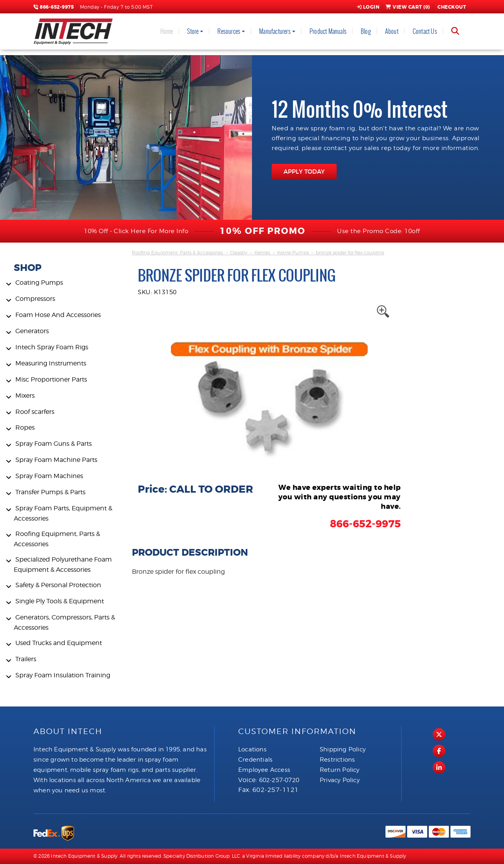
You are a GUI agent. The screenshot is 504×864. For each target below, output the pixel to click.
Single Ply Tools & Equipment (60, 601)
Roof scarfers (35, 412)
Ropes (25, 427)
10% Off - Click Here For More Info (136, 231)
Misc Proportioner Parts (51, 379)
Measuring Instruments (51, 363)
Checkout (451, 7)
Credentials (255, 760)
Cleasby (239, 253)
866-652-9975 (54, 7)
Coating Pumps (39, 283)
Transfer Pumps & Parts (50, 492)
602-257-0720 (279, 780)
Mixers (25, 396)
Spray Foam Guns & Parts (54, 444)
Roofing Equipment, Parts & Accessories (177, 253)
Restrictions (337, 760)
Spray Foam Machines (49, 476)
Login (368, 7)
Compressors (35, 299)
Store (193, 31)
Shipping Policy (343, 749)
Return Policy (340, 770)
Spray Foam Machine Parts (56, 460)
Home (167, 31)
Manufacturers (275, 31)
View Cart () (408, 7)
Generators (32, 331)
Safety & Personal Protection (58, 585)
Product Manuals (328, 31)
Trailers (26, 659)
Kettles (262, 253)
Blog (366, 31)
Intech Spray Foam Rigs (52, 347)
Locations (252, 749)
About (392, 31)
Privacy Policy (340, 780)
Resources (229, 31)
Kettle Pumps (293, 253)
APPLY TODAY (304, 172)
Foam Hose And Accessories (58, 315)
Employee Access (264, 770)
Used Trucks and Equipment (59, 643)
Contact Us (425, 31)
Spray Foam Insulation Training (63, 675)
